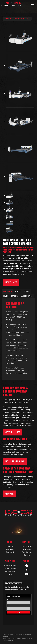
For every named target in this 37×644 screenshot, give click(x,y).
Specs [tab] (27, 291)
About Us (10, 546)
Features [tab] (7, 291)
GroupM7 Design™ (9, 641)
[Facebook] (27, 566)
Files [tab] (5, 296)
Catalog (8, 19)
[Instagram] (27, 570)
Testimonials (10, 552)
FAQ (10, 574)
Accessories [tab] (27, 296)
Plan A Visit (10, 549)
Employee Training (10, 568)
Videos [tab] (18, 291)
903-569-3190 (27, 546)
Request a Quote (11, 282)
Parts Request (10, 571)
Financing (27, 555)
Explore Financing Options (15, 461)
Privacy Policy (7, 638)
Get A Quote (27, 549)
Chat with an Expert (13, 432)
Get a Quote (10, 494)
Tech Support (27, 552)
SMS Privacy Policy (18, 638)
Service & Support (10, 565)
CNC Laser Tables (21, 19)
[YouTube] (27, 574)
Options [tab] (15, 296)
